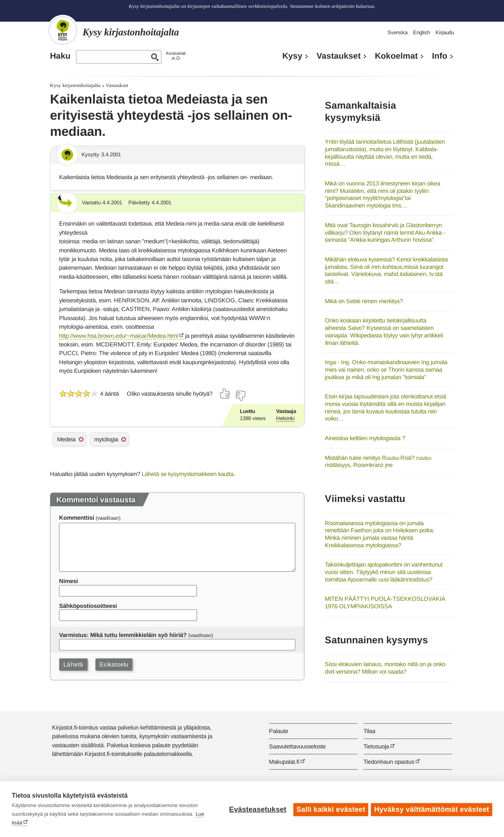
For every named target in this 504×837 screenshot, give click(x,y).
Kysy (292, 56)
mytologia (106, 439)
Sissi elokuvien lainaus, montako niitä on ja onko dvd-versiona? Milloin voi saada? (385, 668)
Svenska (397, 32)
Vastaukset (339, 56)
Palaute (279, 731)
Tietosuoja (376, 746)
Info (440, 56)
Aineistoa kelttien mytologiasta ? (365, 438)
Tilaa (369, 731)
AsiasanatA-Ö (176, 56)
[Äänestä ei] (240, 396)
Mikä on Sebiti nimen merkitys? (364, 301)
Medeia (66, 439)
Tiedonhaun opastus (389, 762)
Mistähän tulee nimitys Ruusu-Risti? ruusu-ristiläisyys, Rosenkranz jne (379, 461)
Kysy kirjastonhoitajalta (75, 85)
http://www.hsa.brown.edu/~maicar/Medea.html (119, 336)
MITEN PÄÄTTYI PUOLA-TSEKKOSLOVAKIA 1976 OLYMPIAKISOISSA (385, 602)
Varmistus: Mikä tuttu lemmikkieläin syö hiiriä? (123, 635)
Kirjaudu (445, 32)
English (422, 32)
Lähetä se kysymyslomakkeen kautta (188, 474)
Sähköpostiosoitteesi (88, 606)
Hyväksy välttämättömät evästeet (432, 809)
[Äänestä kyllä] (225, 394)
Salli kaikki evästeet (330, 809)
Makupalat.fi (284, 762)
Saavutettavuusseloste (297, 746)
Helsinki (285, 418)
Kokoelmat (396, 56)
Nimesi (69, 581)
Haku (60, 56)
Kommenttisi (77, 518)
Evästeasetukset (257, 809)
